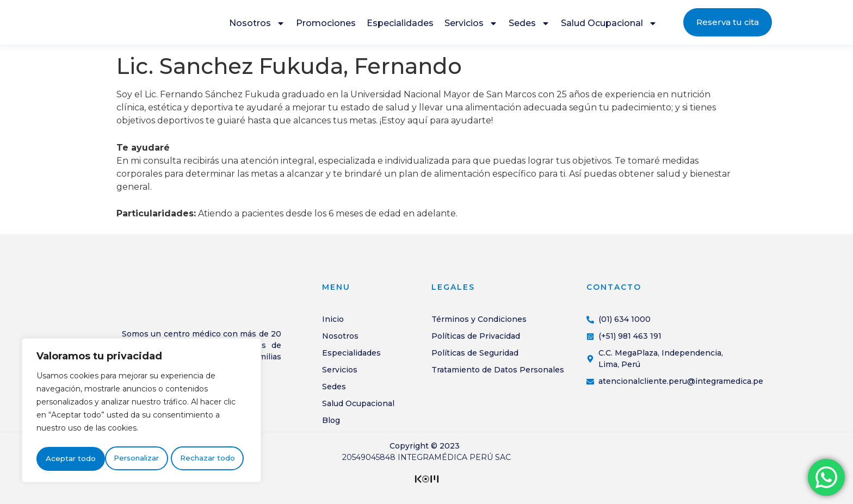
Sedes (529, 26)
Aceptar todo (213, 459)
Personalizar (68, 459)
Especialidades (400, 26)
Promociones (326, 26)
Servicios (471, 26)
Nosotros (257, 26)
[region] (141, 412)
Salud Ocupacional (609, 26)
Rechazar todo (139, 459)
